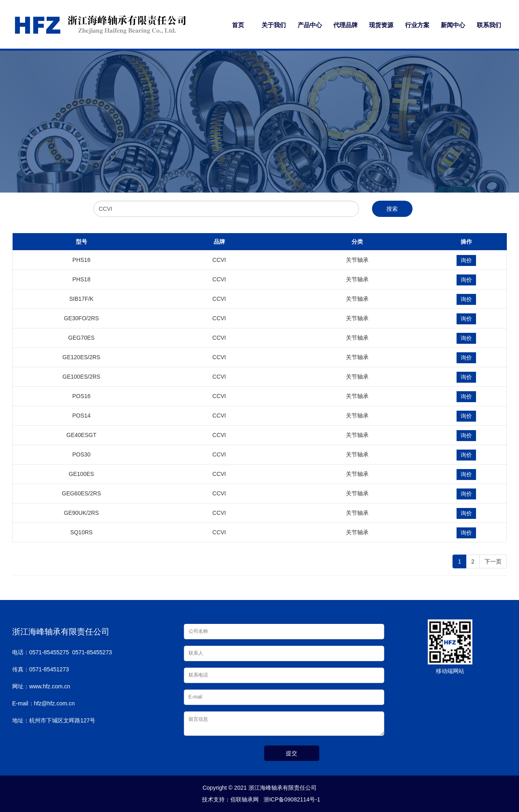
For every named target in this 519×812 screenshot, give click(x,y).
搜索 (392, 209)
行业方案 (417, 25)
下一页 (493, 561)
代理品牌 (345, 25)
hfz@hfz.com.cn (55, 703)
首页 (238, 25)
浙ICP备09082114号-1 (290, 799)
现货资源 (381, 25)
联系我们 (489, 25)
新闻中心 (453, 25)
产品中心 (310, 25)
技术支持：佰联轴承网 (229, 799)
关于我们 (274, 25)
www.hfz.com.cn (50, 686)
